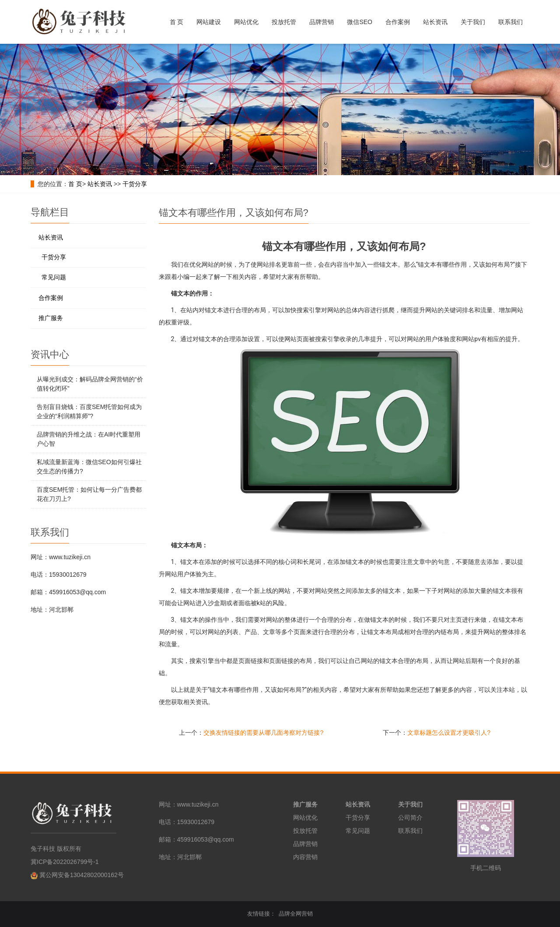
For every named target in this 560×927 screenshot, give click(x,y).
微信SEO (360, 22)
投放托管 (284, 22)
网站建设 (209, 22)
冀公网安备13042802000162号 (82, 875)
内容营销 (305, 857)
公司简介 (410, 818)
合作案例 (398, 22)
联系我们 (511, 22)
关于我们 (473, 22)
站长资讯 (435, 22)
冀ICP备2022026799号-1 (65, 862)
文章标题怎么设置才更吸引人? (449, 733)
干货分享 (135, 184)
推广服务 (51, 318)
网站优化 (246, 22)
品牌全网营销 (296, 914)
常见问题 (54, 277)
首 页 (177, 22)
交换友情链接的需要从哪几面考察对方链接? (263, 733)
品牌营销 (322, 22)
